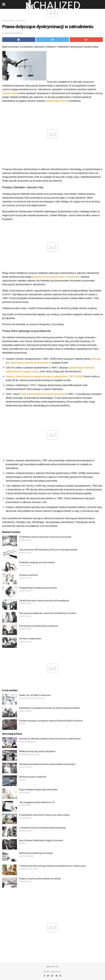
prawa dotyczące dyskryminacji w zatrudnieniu (56, 277)
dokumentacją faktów (57, 101)
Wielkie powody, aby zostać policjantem (37, 751)
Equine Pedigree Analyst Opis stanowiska (38, 790)
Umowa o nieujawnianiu (30, 639)
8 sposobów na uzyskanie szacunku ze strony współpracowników (49, 708)
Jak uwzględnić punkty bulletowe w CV (37, 802)
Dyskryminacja (10, 93)
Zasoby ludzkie (8, 20)
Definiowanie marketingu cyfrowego (36, 853)
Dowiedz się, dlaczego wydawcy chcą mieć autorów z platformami (50, 739)
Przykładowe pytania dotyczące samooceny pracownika (45, 537)
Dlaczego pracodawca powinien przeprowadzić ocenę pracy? (47, 764)
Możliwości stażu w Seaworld (33, 777)
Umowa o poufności (28, 575)
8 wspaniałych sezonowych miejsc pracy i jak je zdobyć (44, 815)
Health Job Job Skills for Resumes (35, 695)
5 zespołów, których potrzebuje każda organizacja (42, 828)
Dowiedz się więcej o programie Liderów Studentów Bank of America (51, 721)
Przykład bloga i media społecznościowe (38, 588)
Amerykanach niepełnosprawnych (48, 394)
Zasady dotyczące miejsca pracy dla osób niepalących (44, 601)
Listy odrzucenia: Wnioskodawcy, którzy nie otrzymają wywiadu (48, 550)
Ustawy (25, 394)
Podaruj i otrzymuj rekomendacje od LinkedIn (40, 879)
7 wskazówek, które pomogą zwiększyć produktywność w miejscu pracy (52, 866)
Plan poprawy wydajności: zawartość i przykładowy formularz (48, 613)
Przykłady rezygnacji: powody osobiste (37, 562)
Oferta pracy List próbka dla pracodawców (39, 626)
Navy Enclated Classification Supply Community (41, 840)
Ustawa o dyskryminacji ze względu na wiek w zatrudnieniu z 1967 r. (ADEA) (45, 376)
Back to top (53, 967)
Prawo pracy (21, 20)
